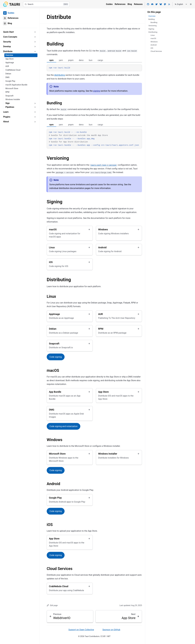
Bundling (54, 103)
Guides (109, 4)
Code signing (56, 357)
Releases (138, 4)
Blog (130, 4)
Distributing (59, 280)
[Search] (46, 4)
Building (55, 44)
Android (53, 484)
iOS (50, 525)
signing (97, 91)
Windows (55, 440)
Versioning (58, 158)
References (120, 4)
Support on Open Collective (81, 630)
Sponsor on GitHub (111, 630)
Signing (55, 202)
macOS (53, 370)
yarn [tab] (61, 60)
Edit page (52, 605)
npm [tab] (51, 60)
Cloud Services (60, 569)
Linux (51, 296)
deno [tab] (81, 60)
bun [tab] (91, 60)
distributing (60, 75)
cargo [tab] (100, 60)
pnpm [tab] (71, 60)
